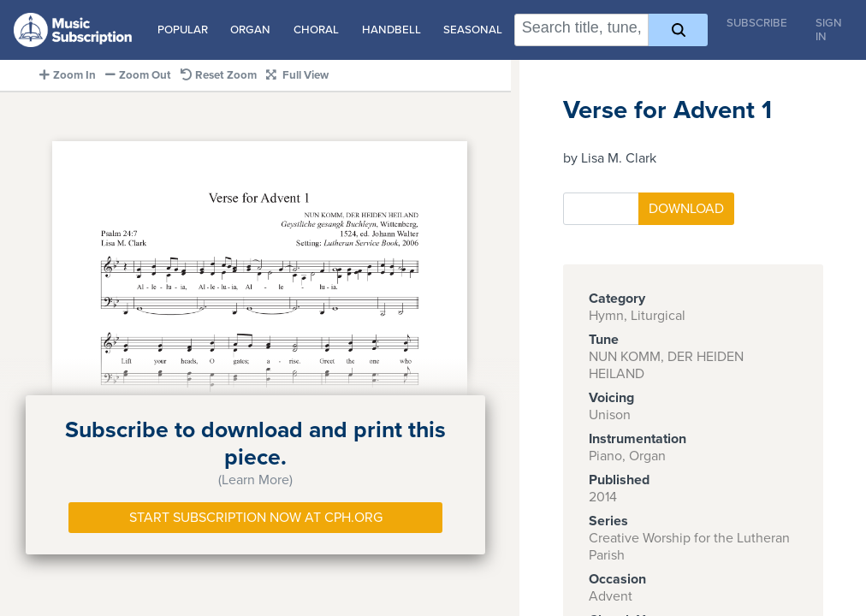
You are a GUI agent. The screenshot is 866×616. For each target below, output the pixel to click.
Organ (250, 30)
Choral (316, 30)
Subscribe (757, 23)
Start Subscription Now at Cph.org (256, 518)
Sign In (829, 30)
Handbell (391, 30)
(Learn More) (255, 480)
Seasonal (473, 30)
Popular (183, 30)
